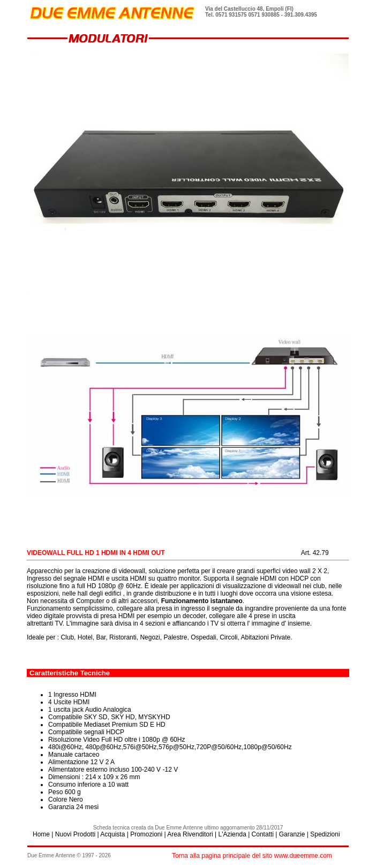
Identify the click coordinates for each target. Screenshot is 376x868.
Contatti (263, 834)
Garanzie (292, 834)
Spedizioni (325, 834)
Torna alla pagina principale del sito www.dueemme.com (252, 856)
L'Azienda (232, 834)
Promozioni (146, 834)
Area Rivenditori (190, 834)
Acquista (112, 834)
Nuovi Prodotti (75, 834)
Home (41, 834)
